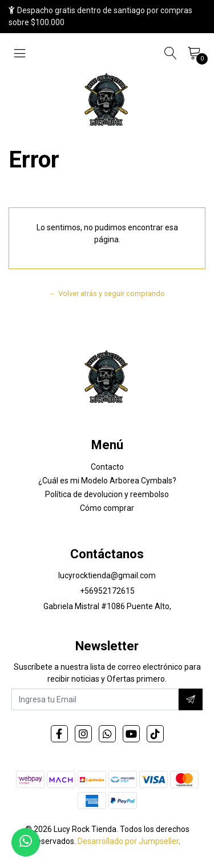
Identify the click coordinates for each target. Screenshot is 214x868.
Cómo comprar (107, 508)
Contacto (107, 467)
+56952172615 (107, 591)
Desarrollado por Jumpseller (128, 841)
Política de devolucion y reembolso (107, 494)
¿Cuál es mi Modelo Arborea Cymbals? (107, 481)
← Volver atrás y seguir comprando (107, 293)
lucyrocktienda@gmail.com (107, 575)
